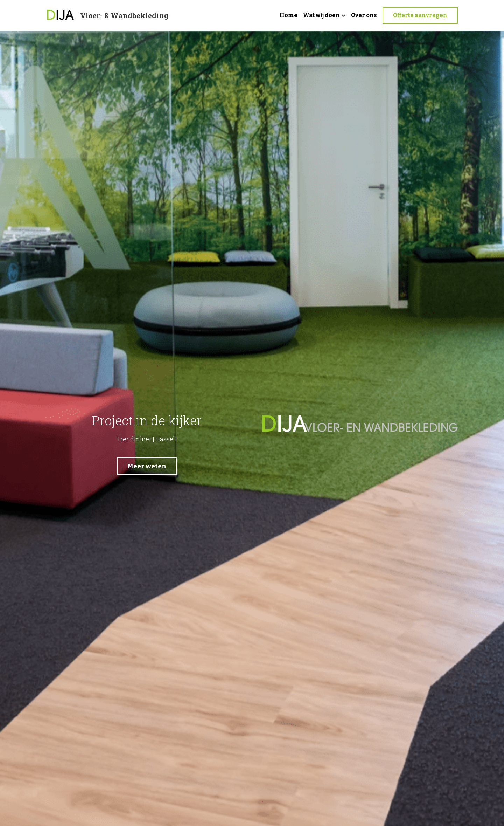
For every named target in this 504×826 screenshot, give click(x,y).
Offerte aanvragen (420, 15)
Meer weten (146, 465)
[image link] (61, 15)
